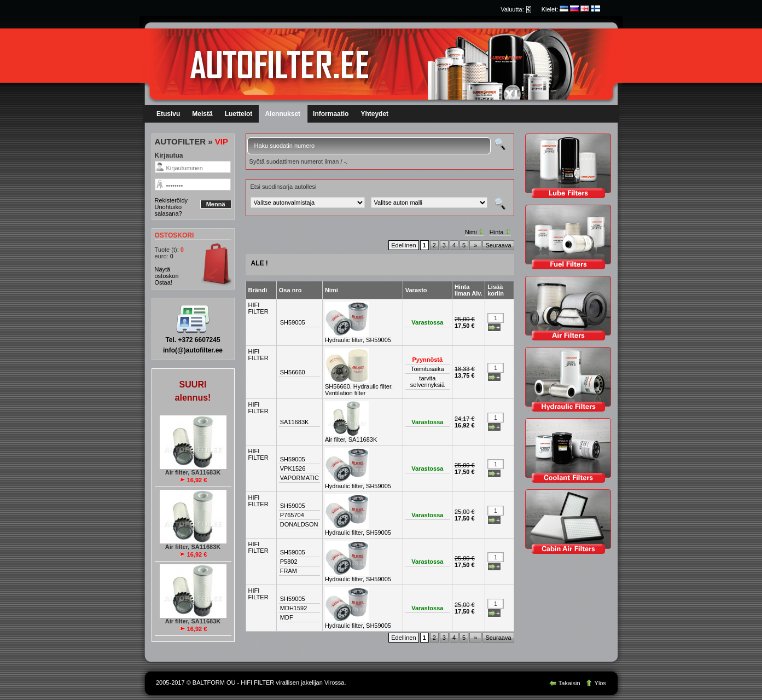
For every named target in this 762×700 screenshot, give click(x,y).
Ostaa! (164, 282)
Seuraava (498, 245)
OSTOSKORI (174, 235)
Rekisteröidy (171, 200)
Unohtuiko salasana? (168, 210)
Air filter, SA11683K (351, 439)
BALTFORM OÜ (214, 682)
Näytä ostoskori (167, 273)
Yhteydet (374, 114)
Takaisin (566, 683)
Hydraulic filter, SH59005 (358, 340)
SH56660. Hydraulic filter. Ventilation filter (359, 390)
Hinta (500, 232)
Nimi (475, 232)
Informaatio (331, 114)
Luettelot (239, 114)
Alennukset (283, 114)
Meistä (202, 114)
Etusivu (168, 114)
